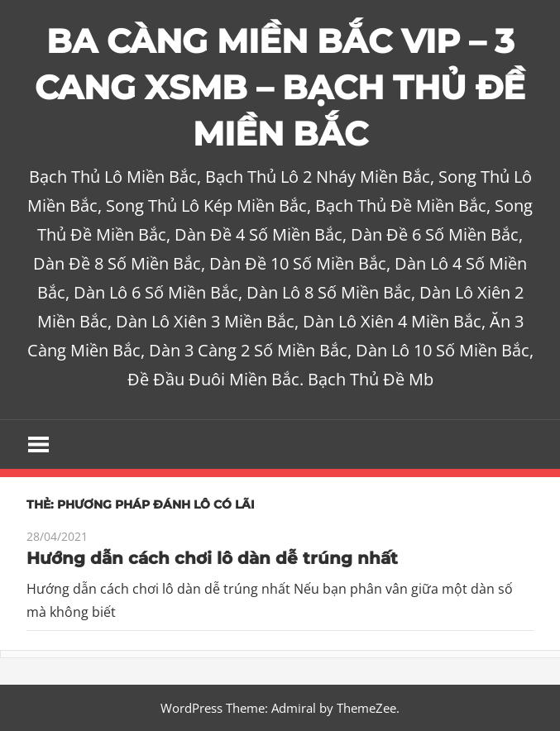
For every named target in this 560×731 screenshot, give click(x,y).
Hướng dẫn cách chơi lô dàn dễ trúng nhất (212, 558)
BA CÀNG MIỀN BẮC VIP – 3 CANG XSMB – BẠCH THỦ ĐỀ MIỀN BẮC (280, 87)
